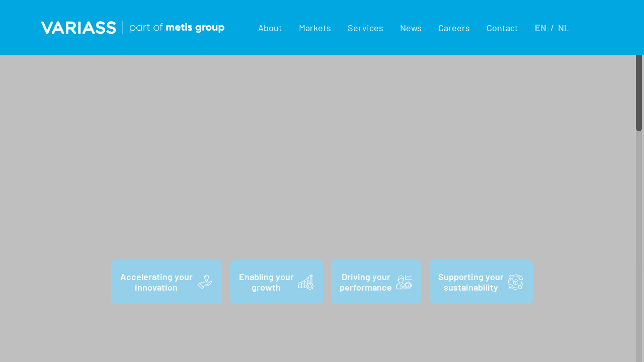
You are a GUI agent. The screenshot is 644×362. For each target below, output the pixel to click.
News (411, 28)
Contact (502, 28)
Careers (454, 28)
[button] (270, 28)
